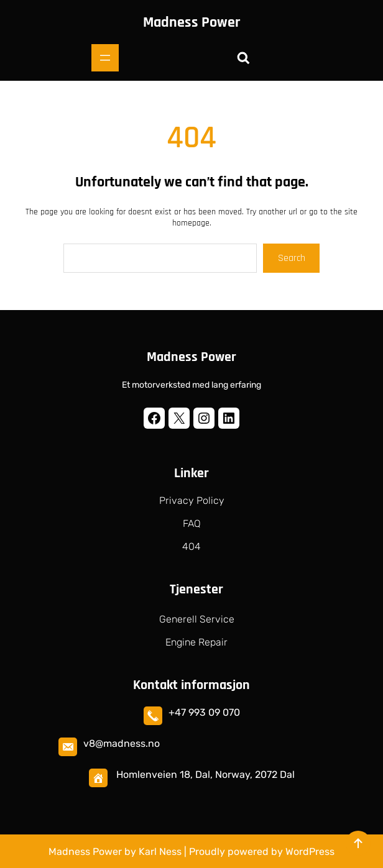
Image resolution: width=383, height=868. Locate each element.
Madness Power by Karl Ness (115, 852)
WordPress (310, 852)
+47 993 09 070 (204, 712)
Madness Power (191, 22)
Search (292, 258)
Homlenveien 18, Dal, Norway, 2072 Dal (205, 774)
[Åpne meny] (105, 58)
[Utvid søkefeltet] (243, 58)
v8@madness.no (122, 743)
